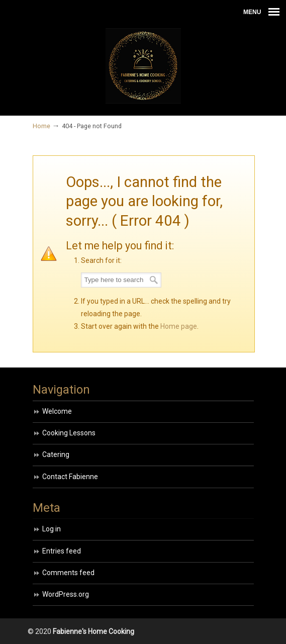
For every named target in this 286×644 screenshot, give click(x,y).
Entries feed (62, 551)
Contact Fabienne (70, 477)
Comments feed (68, 573)
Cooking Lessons (69, 433)
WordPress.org (66, 594)
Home (41, 126)
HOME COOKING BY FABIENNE (143, 66)
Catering (56, 454)
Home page (179, 326)
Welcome (57, 411)
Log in (52, 529)
